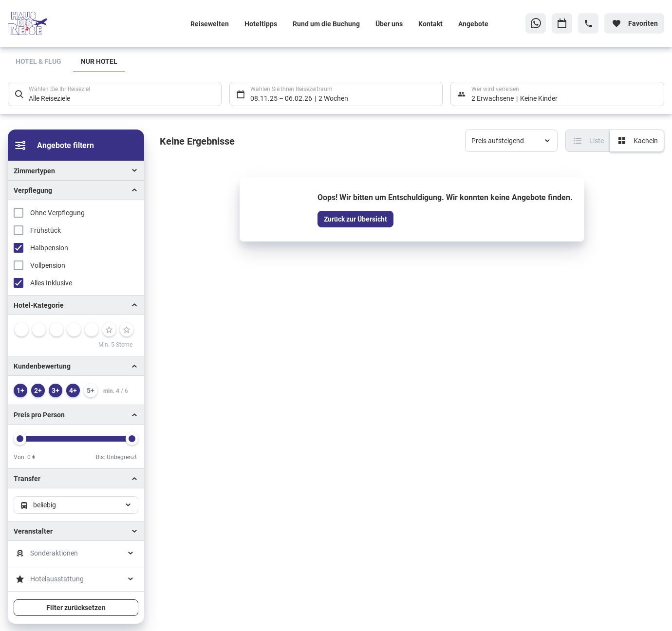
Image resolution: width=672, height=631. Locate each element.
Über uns (389, 24)
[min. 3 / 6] (56, 390)
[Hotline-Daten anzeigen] (588, 23)
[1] (21, 330)
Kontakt (430, 24)
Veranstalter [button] (33, 531)
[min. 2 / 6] (38, 390)
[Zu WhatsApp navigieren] (536, 23)
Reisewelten (210, 24)
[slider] (20, 439)
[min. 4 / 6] (73, 390)
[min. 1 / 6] (20, 390)
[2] (39, 330)
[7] (127, 330)
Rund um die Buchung (326, 24)
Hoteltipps (261, 24)
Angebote (473, 24)
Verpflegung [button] (33, 190)
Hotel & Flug (38, 61)
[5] (92, 330)
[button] (76, 305)
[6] (109, 330)
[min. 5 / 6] (91, 390)
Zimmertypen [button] (34, 171)
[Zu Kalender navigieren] (562, 23)
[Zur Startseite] (72, 23)
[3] (56, 330)
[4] (74, 330)
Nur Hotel (99, 61)
